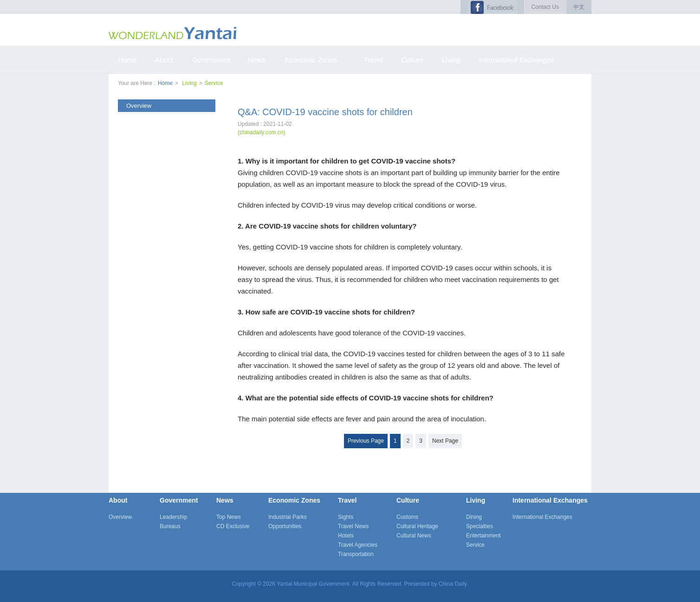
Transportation (356, 554)
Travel (347, 500)
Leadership (173, 517)
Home (165, 83)
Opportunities (285, 526)
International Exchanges (550, 500)
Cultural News (414, 536)
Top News (229, 517)
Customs (407, 517)
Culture (408, 500)
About (118, 500)
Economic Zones (294, 500)
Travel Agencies (358, 545)
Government (179, 500)
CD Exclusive (233, 526)
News (225, 500)
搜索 (586, 33)
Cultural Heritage (417, 526)
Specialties (480, 526)
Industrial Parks (288, 517)
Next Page (445, 441)
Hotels (346, 536)
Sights (346, 517)
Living (189, 83)
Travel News (353, 526)
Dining (474, 517)
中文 (579, 7)
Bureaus (170, 526)
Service (214, 83)
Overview (120, 517)
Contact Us (545, 7)
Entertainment (483, 536)
